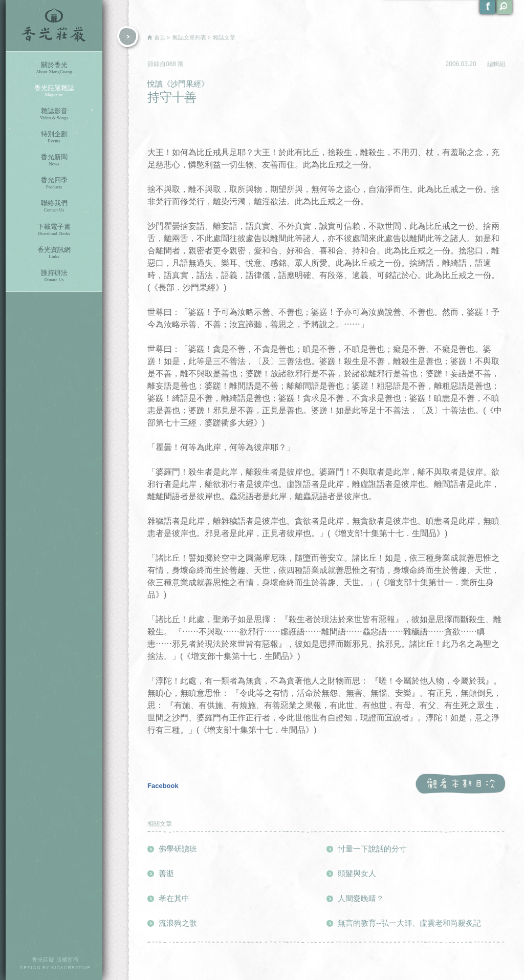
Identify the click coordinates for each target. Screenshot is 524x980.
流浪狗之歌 (178, 923)
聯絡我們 (54, 206)
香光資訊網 (54, 253)
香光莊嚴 (54, 26)
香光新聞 (54, 160)
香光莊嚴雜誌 (54, 91)
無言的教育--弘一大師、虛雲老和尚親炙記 (409, 923)
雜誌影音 (54, 114)
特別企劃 (54, 137)
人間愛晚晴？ (361, 898)
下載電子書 (54, 230)
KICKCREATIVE (71, 968)
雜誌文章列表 (189, 37)
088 (172, 64)
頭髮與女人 (357, 873)
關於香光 (54, 68)
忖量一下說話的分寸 (372, 849)
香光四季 (54, 183)
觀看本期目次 (460, 784)
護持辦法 (54, 276)
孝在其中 (174, 898)
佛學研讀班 (178, 849)
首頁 (160, 37)
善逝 (166, 873)
